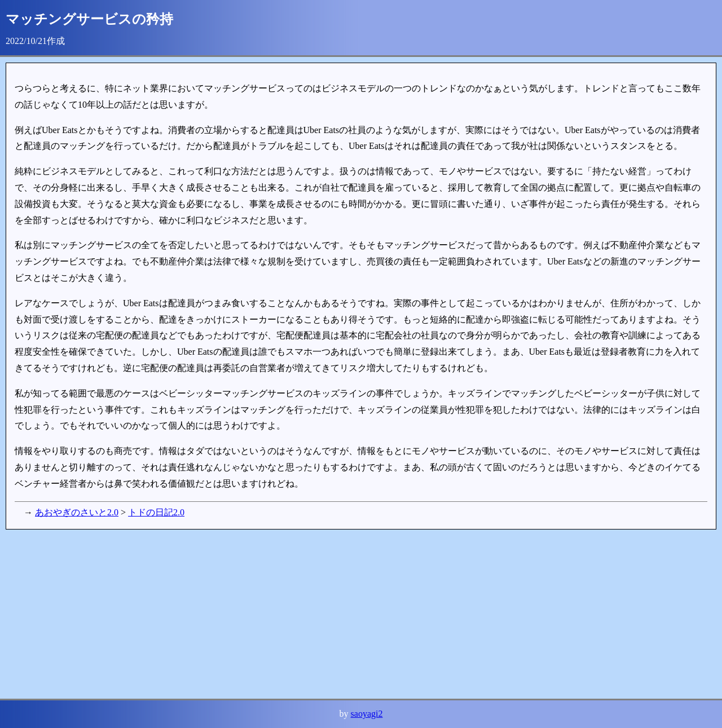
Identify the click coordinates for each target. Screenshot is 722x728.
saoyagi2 (367, 714)
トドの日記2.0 (156, 512)
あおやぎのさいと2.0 (77, 512)
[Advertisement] (344, 614)
